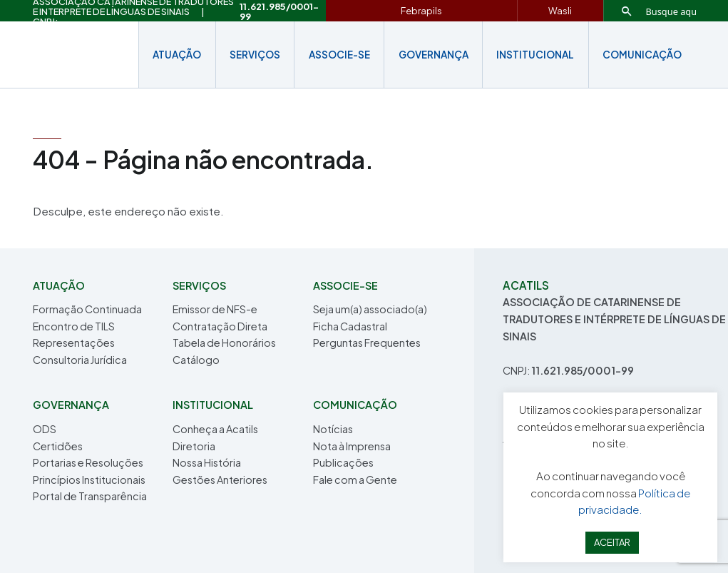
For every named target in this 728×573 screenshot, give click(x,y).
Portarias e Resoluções (88, 462)
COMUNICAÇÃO (642, 55)
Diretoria (194, 446)
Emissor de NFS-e (215, 309)
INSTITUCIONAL (535, 55)
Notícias (333, 429)
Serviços (255, 55)
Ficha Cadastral (350, 326)
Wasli (560, 11)
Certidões (58, 446)
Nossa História (207, 462)
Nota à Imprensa (352, 446)
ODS (45, 429)
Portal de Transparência (90, 496)
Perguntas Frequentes (367, 343)
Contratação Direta (220, 326)
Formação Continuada (87, 309)
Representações (74, 343)
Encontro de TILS (74, 326)
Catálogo (196, 360)
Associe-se (339, 55)
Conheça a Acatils (215, 429)
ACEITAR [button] (612, 542)
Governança (434, 55)
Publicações (343, 462)
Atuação (177, 55)
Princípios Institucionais (89, 480)
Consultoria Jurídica (80, 360)
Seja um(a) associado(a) (370, 309)
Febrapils (421, 11)
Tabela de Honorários (224, 343)
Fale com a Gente (355, 480)
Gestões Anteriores (220, 480)
